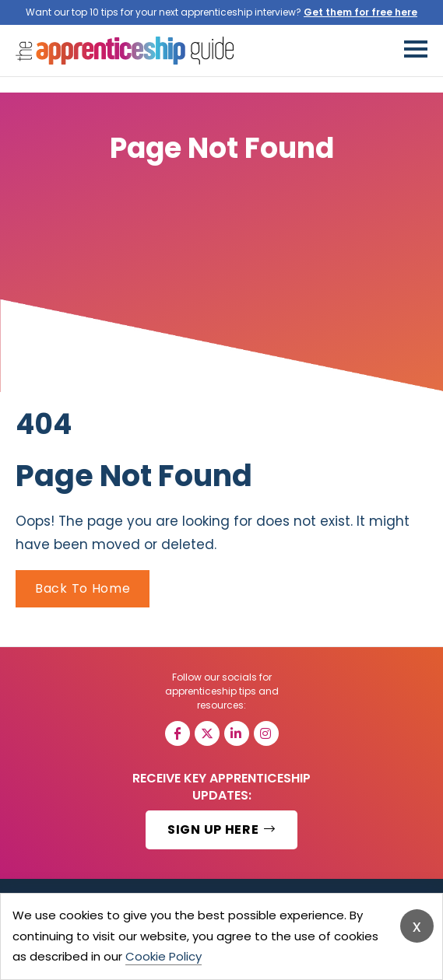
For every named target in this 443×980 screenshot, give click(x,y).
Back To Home (83, 588)
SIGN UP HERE (221, 829)
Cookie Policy (163, 956)
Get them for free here (360, 12)
